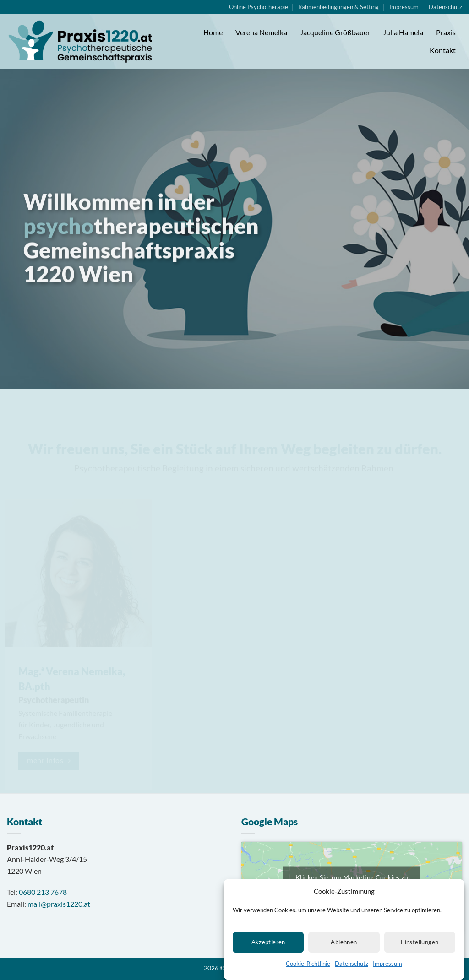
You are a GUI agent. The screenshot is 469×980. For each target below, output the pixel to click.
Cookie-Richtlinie (308, 965)
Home (213, 32)
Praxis (446, 32)
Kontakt (443, 50)
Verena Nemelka (261, 32)
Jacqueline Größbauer (335, 32)
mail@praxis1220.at (59, 904)
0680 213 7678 (43, 892)
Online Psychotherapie (259, 7)
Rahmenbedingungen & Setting (338, 7)
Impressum (387, 965)
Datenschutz (352, 965)
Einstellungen (420, 944)
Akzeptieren (268, 944)
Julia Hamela (403, 32)
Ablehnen (344, 944)
